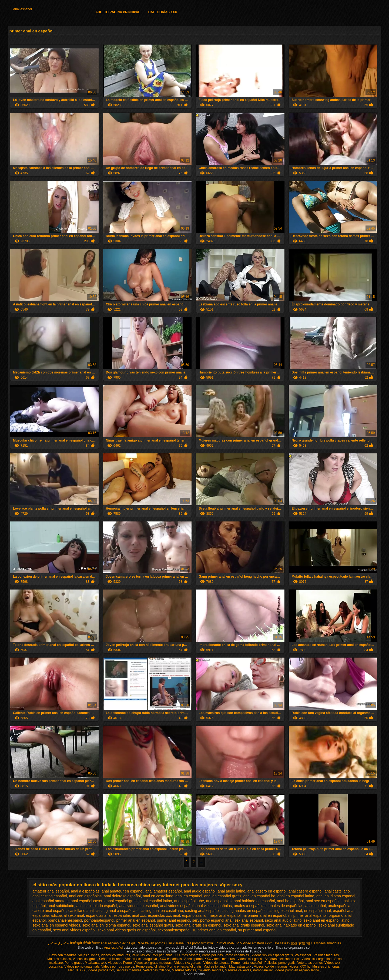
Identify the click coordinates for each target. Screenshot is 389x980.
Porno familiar (263, 970)
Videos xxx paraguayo (141, 959)
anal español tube (189, 901)
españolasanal (194, 915)
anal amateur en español (122, 891)
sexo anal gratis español (244, 925)
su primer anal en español (214, 930)
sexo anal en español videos (56, 925)
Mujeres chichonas (326, 966)
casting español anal (285, 911)
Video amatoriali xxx (257, 943)
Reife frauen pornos (151, 943)
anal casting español (50, 896)
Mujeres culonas (59, 959)
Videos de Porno (120, 963)
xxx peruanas (163, 955)
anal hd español (290, 901)
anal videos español (177, 906)
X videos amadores (327, 943)
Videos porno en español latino (297, 970)
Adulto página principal (118, 12)
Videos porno (193, 959)
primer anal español (174, 920)
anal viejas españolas (214, 906)
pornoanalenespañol (65, 920)
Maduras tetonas (184, 970)
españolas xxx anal (164, 915)
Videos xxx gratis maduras (153, 963)
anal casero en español (267, 891)
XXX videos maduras (220, 959)
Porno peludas (212, 955)
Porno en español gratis (185, 966)
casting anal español (202, 911)
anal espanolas (219, 901)
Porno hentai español (247, 963)
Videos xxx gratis (85, 959)
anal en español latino (296, 896)
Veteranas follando (157, 970)
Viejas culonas (88, 955)
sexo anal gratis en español (198, 925)
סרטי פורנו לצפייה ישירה (224, 943)
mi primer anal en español (264, 915)
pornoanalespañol (99, 920)
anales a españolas (250, 906)
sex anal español (249, 920)
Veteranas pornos (310, 963)
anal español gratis (123, 901)
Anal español (22, 9)
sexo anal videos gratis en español (127, 930)
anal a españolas (85, 891)
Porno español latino (151, 966)
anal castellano (337, 891)
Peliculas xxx (142, 955)
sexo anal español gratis (153, 925)
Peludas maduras (326, 955)
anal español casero (88, 901)
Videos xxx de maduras (271, 966)
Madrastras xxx (241, 966)
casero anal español (49, 911)
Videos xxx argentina (317, 959)
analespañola (339, 906)
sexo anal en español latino (327, 920)
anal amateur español (164, 891)
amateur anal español (51, 891)
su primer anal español (257, 930)
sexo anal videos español (74, 930)
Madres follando (215, 966)
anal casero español (305, 891)
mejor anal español (224, 915)
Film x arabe (175, 943)
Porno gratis (74, 963)
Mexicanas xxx (95, 963)
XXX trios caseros (187, 955)
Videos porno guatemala (82, 966)
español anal (343, 911)
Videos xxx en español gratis (272, 955)
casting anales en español (244, 911)
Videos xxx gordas (188, 963)
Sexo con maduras (63, 955)
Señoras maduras (128, 970)
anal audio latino (232, 891)
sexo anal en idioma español (106, 925)
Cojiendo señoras (210, 970)
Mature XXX (77, 970)
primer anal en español (136, 920)
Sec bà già (128, 943)
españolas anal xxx (130, 915)
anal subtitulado (61, 906)
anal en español (189, 896)
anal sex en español (323, 901)
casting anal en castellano (161, 911)
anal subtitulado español (97, 906)
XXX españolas (171, 959)
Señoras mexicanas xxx (282, 959)
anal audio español (200, 891)
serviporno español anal (212, 920)
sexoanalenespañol (174, 930)
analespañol (316, 906)
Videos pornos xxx (101, 970)
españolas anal (99, 915)
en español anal (318, 911)
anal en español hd (259, 896)
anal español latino (156, 901)
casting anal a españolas (116, 911)
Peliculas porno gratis (280, 963)
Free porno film (195, 943)
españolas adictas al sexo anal (58, 915)
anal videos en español (138, 906)
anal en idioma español (336, 896)
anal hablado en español (254, 901)
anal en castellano (158, 896)
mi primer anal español (307, 915)
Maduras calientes (238, 970)
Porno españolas (237, 955)
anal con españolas (85, 896)
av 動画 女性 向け (299, 943)
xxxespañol (303, 955)
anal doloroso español (122, 896)
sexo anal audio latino (283, 920)
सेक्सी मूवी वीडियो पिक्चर (85, 943)
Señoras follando (111, 959)
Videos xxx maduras (115, 955)
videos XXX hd (300, 966)
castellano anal (81, 911)
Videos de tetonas (216, 963)
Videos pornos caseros (118, 966)
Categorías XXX (163, 12)
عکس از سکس (58, 943)
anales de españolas (286, 906)
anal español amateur (51, 901)
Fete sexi (279, 943)
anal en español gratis (223, 896)
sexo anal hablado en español (291, 925)
